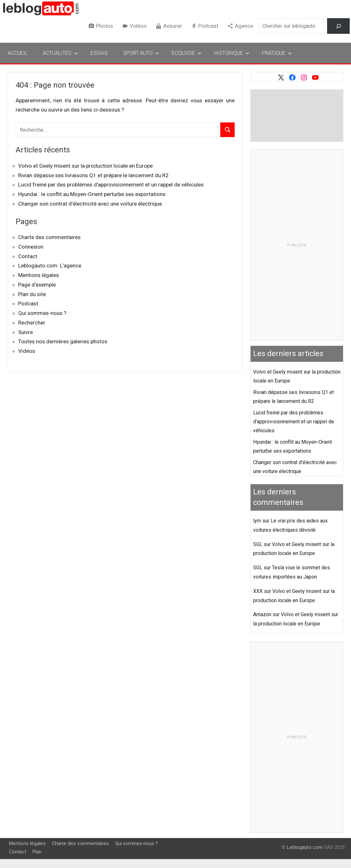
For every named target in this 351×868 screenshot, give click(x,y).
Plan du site (32, 294)
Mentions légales (39, 275)
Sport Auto (141, 53)
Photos (105, 26)
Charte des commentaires (49, 237)
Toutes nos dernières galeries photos (63, 341)
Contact (28, 256)
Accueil (18, 53)
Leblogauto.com (305, 847)
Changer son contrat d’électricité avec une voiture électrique (90, 204)
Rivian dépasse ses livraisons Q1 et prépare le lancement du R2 (93, 175)
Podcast (208, 26)
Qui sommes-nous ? (42, 313)
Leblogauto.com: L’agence (50, 266)
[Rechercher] (338, 26)
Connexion (31, 247)
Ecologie (187, 53)
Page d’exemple (37, 285)
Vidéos (138, 26)
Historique (232, 53)
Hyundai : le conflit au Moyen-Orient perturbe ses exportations (92, 194)
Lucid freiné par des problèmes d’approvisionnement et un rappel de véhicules (111, 185)
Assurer (173, 26)
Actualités (60, 53)
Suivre (26, 332)
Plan (37, 852)
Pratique (277, 53)
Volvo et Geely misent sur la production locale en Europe (85, 166)
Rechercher (32, 323)
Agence (244, 26)
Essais (99, 53)
